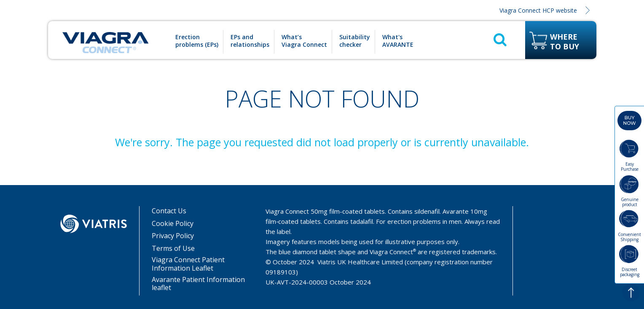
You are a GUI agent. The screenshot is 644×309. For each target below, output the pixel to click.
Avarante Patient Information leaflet (198, 284)
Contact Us (169, 211)
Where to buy (565, 42)
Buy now (629, 120)
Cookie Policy (173, 224)
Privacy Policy (173, 236)
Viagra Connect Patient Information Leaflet (188, 264)
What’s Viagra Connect (304, 41)
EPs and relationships (250, 41)
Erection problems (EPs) (197, 41)
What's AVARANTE (398, 41)
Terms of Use (173, 249)
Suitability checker (355, 41)
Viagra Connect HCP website (538, 10)
